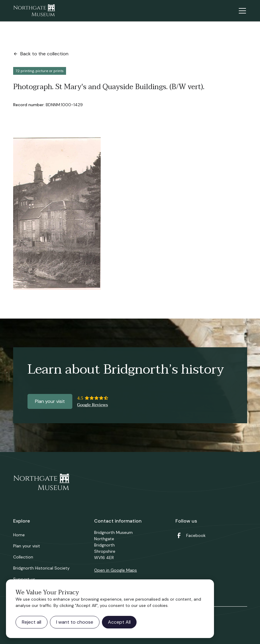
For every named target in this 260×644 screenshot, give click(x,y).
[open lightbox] (57, 213)
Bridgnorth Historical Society (41, 568)
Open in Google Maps (116, 570)
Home (19, 535)
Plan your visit (50, 401)
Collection (23, 557)
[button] (241, 11)
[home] (34, 11)
